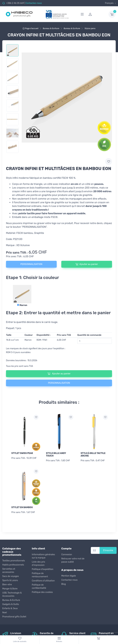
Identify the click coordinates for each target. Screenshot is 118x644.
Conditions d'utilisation (43, 581)
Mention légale (69, 576)
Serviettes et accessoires (9, 571)
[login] (97, 14)
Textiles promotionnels (14, 561)
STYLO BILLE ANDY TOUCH (56, 455)
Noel (5, 613)
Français (109, 3)
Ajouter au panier (87, 264)
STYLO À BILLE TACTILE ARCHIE (93, 455)
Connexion (67, 555)
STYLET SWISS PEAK (22, 453)
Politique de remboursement (40, 575)
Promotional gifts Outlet (14, 617)
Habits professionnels (13, 565)
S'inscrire (108, 550)
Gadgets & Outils (11, 604)
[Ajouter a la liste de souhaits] (36, 417)
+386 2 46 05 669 (15, 3)
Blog (64, 584)
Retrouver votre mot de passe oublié (73, 560)
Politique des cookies (42, 592)
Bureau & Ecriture (11, 600)
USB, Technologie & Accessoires (12, 594)
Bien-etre (7, 585)
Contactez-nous (34, 3)
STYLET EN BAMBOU (22, 507)
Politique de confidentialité (39, 586)
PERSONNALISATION (31, 264)
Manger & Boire (10, 589)
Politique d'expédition (43, 569)
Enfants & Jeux (10, 608)
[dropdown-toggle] (112, 14)
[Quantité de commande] (95, 341)
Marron (22, 305)
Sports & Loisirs (10, 580)
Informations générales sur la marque (43, 556)
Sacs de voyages (11, 576)
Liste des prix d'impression (38, 563)
